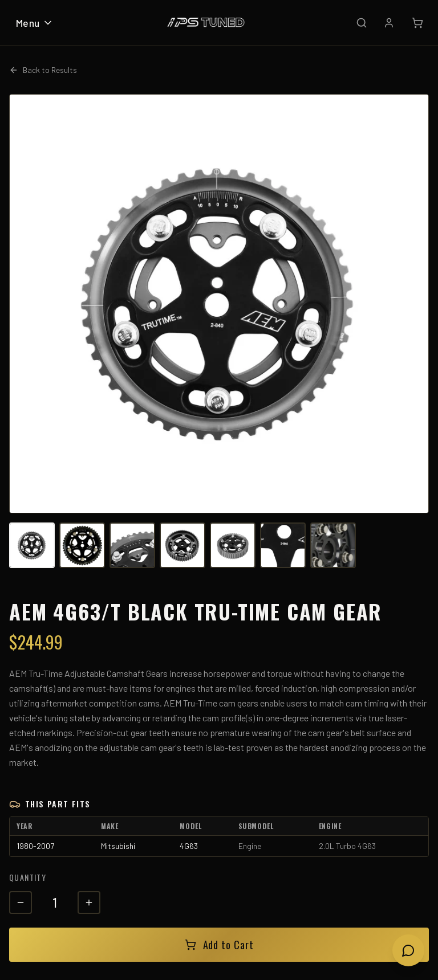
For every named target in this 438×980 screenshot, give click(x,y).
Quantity (28, 877)
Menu (35, 23)
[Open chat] (408, 950)
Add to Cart (219, 945)
